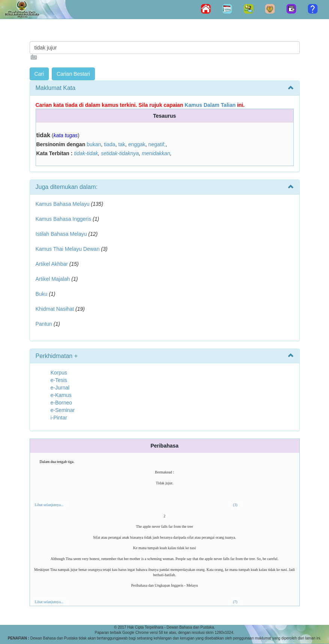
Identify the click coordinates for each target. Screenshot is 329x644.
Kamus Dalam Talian (210, 105)
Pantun (44, 324)
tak (122, 144)
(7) (235, 602)
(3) (235, 505)
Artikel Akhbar (52, 264)
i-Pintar (59, 418)
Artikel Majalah (53, 279)
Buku (42, 294)
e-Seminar (63, 410)
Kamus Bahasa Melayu (63, 204)
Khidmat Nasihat (55, 309)
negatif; (157, 144)
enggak (137, 144)
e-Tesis (59, 380)
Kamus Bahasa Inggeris (64, 219)
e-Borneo (62, 403)
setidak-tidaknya (120, 153)
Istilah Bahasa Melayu (61, 234)
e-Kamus (61, 395)
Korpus (59, 373)
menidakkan (156, 153)
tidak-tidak (86, 153)
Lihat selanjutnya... (49, 505)
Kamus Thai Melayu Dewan (68, 249)
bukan (94, 144)
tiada (110, 144)
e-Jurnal (60, 388)
